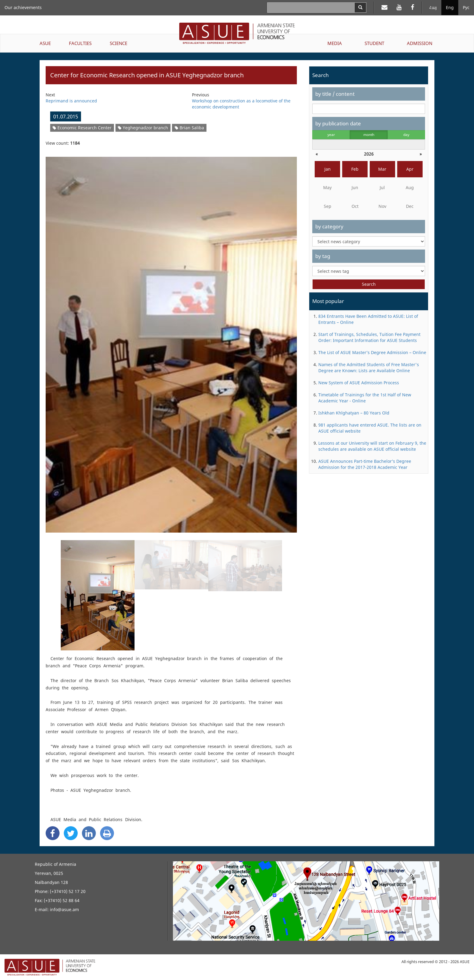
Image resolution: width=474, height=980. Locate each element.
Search (369, 284)
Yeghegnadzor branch (143, 128)
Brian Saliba (189, 128)
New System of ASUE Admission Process (359, 383)
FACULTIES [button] (80, 43)
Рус (466, 7)
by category (329, 226)
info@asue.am (64, 909)
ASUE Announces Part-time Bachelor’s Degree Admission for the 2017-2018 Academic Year (365, 464)
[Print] (107, 833)
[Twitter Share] (71, 833)
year (331, 135)
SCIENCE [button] (118, 43)
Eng (450, 7)
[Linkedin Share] (89, 833)
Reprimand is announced (71, 101)
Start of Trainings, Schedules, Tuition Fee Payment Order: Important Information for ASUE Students (369, 337)
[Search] (360, 8)
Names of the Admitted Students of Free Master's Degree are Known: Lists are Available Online (369, 367)
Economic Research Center (82, 128)
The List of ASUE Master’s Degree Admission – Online (372, 352)
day (406, 135)
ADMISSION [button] (420, 43)
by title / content (335, 94)
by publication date (338, 123)
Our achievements (23, 7)
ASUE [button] (45, 43)
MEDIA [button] (335, 43)
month (369, 135)
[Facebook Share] (53, 833)
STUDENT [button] (374, 43)
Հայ (433, 7)
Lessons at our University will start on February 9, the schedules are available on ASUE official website (372, 446)
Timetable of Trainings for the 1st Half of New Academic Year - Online (365, 398)
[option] (171, 341)
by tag (323, 256)
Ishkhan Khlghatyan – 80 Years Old (354, 413)
